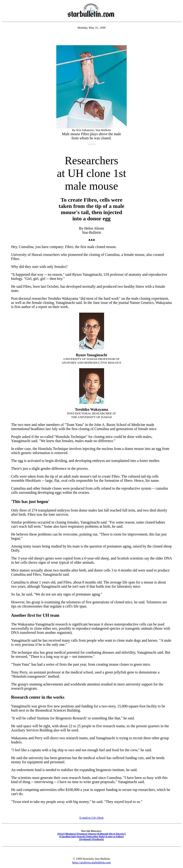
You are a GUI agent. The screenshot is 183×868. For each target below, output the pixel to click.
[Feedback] (98, 839)
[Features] (82, 834)
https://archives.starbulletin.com (91, 862)
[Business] (71, 834)
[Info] (102, 836)
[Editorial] (103, 834)
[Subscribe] (92, 836)
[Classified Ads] (68, 836)
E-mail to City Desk (91, 818)
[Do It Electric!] (117, 834)
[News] (61, 834)
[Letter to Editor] (115, 836)
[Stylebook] (85, 839)
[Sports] (92, 834)
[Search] (81, 836)
